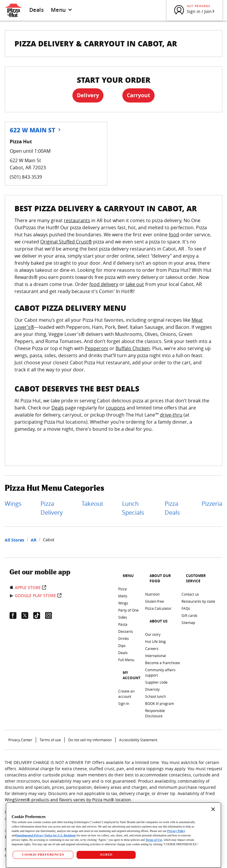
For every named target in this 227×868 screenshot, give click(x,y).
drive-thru (171, 415)
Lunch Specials (133, 508)
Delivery (88, 95)
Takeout (92, 504)
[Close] (213, 809)
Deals (37, 10)
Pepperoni (97, 348)
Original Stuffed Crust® (66, 242)
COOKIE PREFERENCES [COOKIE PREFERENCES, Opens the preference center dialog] (43, 854)
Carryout (138, 95)
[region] (113, 835)
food (174, 235)
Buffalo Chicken (133, 348)
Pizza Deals (172, 508)
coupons (116, 408)
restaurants (77, 220)
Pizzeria (212, 504)
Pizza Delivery (52, 508)
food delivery (104, 284)
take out (135, 284)
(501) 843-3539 (26, 177)
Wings (13, 504)
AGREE (106, 854)
